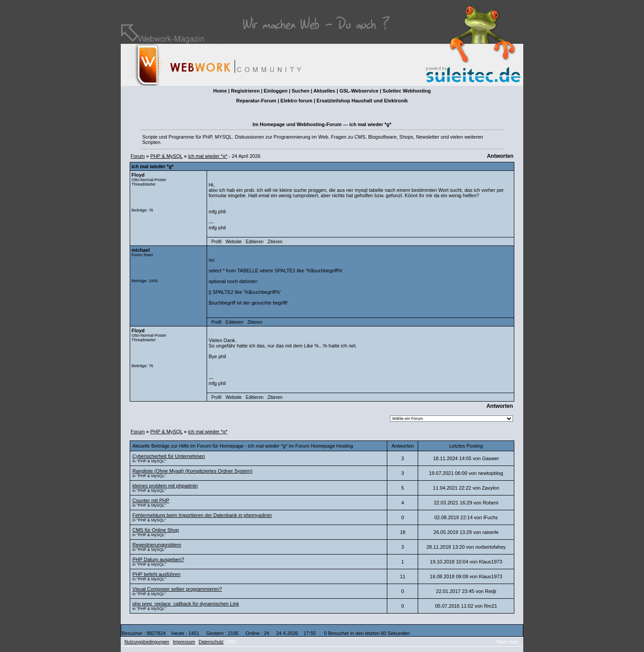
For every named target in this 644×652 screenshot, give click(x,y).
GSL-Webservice (359, 91)
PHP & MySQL (166, 156)
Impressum (184, 642)
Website (233, 242)
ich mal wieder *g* (208, 156)
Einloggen (276, 91)
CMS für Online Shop (156, 530)
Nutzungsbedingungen (147, 642)
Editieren (255, 242)
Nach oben (508, 642)
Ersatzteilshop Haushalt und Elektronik (362, 101)
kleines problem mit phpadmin (165, 486)
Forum (138, 156)
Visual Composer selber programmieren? (177, 589)
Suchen (301, 91)
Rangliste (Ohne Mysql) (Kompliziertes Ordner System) (192, 471)
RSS (232, 642)
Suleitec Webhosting (407, 91)
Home (220, 91)
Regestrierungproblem (157, 545)
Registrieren (245, 91)
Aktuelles (324, 91)
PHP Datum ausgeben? (158, 559)
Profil (217, 242)
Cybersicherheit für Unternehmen (169, 456)
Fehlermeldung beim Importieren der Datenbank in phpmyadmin (202, 515)
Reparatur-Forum (256, 101)
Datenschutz (211, 642)
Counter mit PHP (151, 500)
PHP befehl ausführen (156, 574)
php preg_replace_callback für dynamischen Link (186, 604)
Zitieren (275, 242)
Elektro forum (297, 101)
